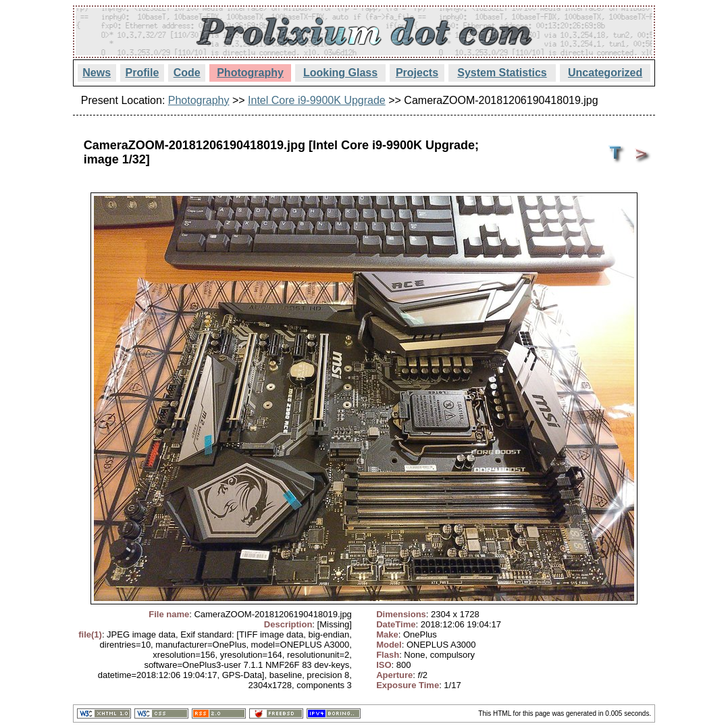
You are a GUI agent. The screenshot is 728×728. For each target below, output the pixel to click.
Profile (142, 73)
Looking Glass (340, 73)
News (97, 73)
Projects (417, 73)
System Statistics (502, 73)
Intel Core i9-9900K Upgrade (317, 100)
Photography (250, 73)
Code (187, 73)
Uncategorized (605, 73)
